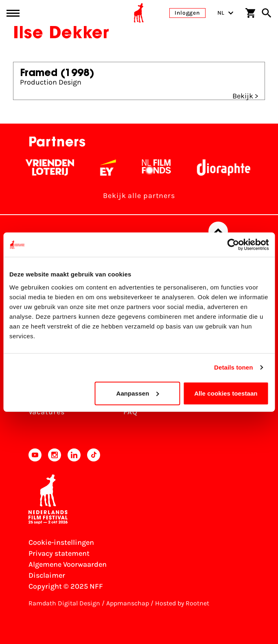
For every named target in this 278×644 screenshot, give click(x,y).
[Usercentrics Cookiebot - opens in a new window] (233, 245)
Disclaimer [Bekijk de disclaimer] (47, 575)
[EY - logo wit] (111, 168)
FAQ (130, 412)
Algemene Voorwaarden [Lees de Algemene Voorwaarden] (68, 564)
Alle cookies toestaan (226, 393)
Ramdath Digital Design (64, 603)
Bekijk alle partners (139, 196)
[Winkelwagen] (250, 13)
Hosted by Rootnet (182, 603)
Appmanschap (128, 603)
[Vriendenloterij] (53, 168)
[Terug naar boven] (218, 231)
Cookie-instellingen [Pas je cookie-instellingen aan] (61, 542)
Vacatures (47, 412)
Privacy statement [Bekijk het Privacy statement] (59, 553)
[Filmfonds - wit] (160, 168)
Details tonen (233, 367)
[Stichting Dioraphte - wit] (227, 168)
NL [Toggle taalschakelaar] (225, 13)
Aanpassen (137, 393)
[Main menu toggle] (13, 13)
